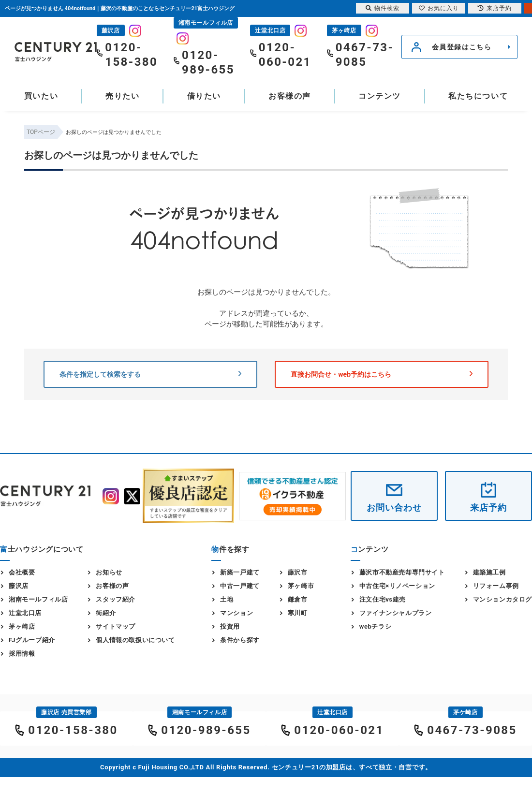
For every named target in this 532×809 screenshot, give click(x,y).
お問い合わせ (394, 507)
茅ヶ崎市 (301, 586)
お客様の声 (290, 96)
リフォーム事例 (496, 586)
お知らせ (109, 572)
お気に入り (439, 8)
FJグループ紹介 (32, 640)
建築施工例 (489, 572)
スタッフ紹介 (116, 599)
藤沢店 (19, 586)
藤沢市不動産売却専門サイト (402, 572)
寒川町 (298, 613)
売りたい (122, 96)
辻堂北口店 (25, 613)
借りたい (204, 96)
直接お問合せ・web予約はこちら (382, 374)
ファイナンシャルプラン (396, 613)
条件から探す (240, 640)
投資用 (230, 626)
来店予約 (488, 507)
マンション (236, 613)
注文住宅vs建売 (383, 599)
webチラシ (375, 626)
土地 (227, 599)
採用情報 (22, 654)
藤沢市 (298, 572)
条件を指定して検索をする (150, 374)
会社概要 (22, 572)
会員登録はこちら (462, 47)
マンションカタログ (502, 599)
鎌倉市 (298, 599)
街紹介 (106, 613)
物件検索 (383, 8)
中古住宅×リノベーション (397, 586)
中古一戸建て (240, 586)
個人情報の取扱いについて (135, 640)
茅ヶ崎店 (22, 626)
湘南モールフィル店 (38, 599)
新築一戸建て (240, 572)
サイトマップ (116, 626)
